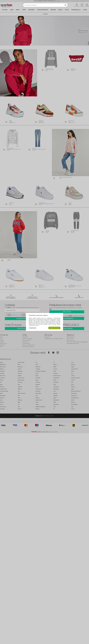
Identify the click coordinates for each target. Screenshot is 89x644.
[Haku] (65, 5)
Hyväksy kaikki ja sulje (54, 328)
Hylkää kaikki (33, 328)
